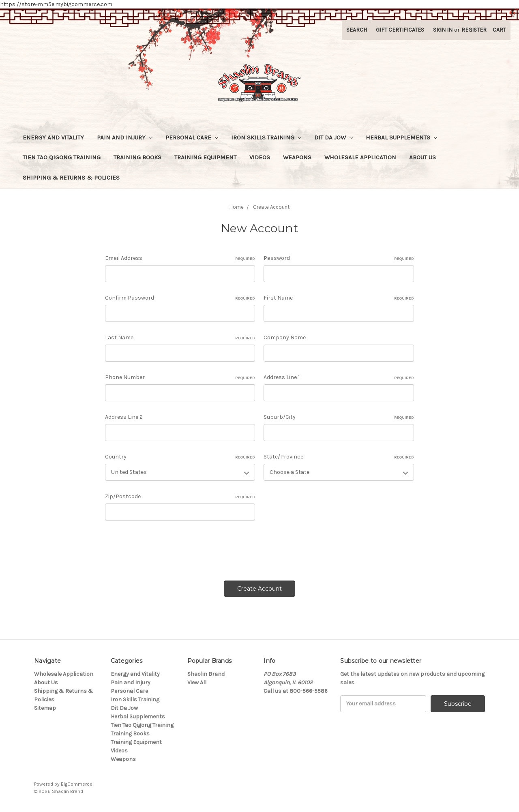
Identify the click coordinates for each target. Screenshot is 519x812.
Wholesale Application (360, 157)
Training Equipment (205, 157)
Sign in (443, 30)
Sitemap (45, 708)
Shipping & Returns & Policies (71, 178)
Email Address (180, 258)
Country (180, 457)
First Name (339, 298)
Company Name (285, 337)
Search (357, 30)
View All (197, 682)
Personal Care (192, 137)
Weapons (297, 157)
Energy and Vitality (53, 137)
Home (237, 207)
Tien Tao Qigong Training (62, 157)
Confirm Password (180, 298)
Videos (260, 157)
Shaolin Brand (206, 674)
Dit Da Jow (333, 137)
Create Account (271, 207)
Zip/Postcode (180, 497)
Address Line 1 (339, 377)
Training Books (137, 157)
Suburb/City (339, 417)
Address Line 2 (124, 417)
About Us (422, 157)
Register (474, 30)
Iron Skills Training (266, 137)
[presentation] (167, 548)
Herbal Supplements (401, 137)
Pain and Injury (125, 137)
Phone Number (180, 377)
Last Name (180, 338)
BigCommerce (77, 784)
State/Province (339, 457)
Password (339, 258)
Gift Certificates (400, 30)
